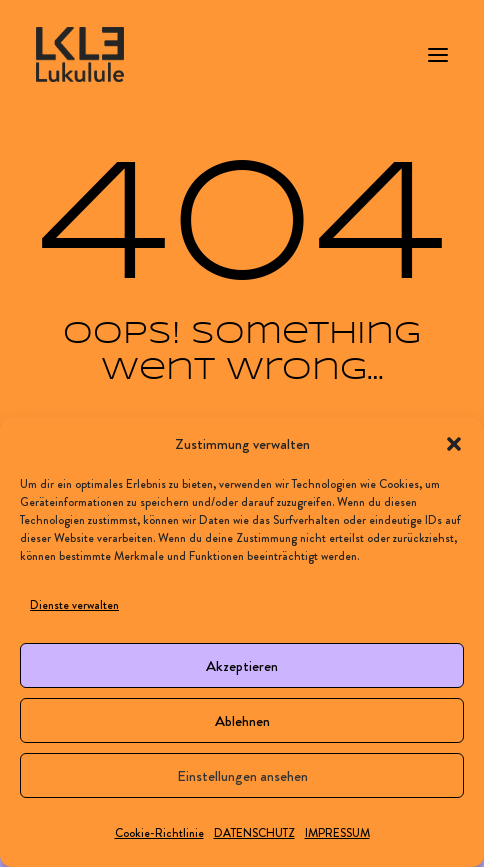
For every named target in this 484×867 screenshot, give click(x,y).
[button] (454, 444)
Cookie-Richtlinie (159, 833)
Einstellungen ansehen (242, 776)
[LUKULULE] (80, 54)
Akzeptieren (242, 666)
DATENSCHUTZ (254, 833)
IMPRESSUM (337, 833)
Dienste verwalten (74, 605)
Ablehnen (242, 721)
